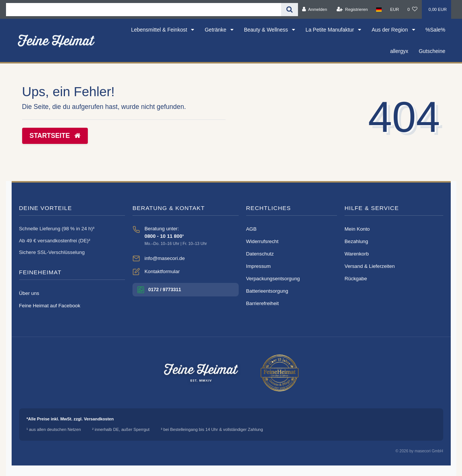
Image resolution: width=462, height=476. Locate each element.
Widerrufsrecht (262, 241)
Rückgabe (356, 279)
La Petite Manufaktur (330, 30)
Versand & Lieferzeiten (370, 266)
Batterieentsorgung (267, 291)
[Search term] (144, 10)
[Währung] (394, 9)
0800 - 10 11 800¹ (164, 236)
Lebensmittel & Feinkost (160, 30)
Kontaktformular (162, 271)
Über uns (29, 293)
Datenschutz (260, 254)
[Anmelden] (315, 9)
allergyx (399, 51)
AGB (251, 229)
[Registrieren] (352, 9)
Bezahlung (356, 241)
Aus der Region (390, 30)
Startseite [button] (55, 136)
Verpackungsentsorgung (273, 279)
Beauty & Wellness (267, 30)
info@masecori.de (165, 258)
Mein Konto (357, 229)
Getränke (216, 30)
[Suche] (290, 10)
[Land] (379, 9)
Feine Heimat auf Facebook (50, 306)
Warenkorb (357, 254)
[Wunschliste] (412, 9)
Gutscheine (432, 51)
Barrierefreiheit (263, 303)
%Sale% (436, 30)
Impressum (259, 266)
